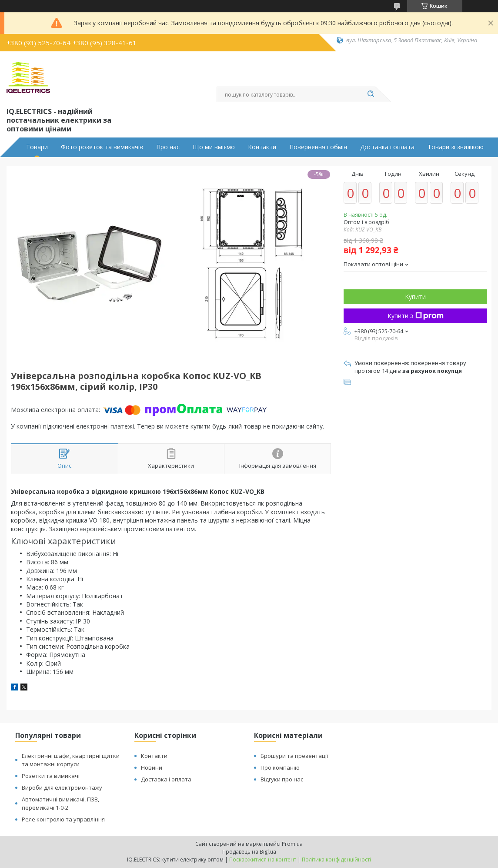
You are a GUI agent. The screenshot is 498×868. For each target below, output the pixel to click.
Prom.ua (292, 844)
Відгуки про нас (282, 779)
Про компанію (280, 767)
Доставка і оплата (387, 147)
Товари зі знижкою (456, 147)
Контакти (262, 147)
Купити (415, 297)
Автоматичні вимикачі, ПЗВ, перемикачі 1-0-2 (60, 803)
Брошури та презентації (294, 756)
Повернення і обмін (318, 147)
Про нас (168, 147)
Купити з (416, 316)
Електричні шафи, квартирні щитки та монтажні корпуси (71, 760)
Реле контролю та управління (63, 819)
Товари (37, 147)
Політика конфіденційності (336, 860)
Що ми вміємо (214, 147)
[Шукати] (371, 94)
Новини (152, 767)
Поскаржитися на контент (263, 860)
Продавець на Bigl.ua (249, 852)
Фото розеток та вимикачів (102, 147)
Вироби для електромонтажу (62, 788)
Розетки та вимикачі (51, 776)
